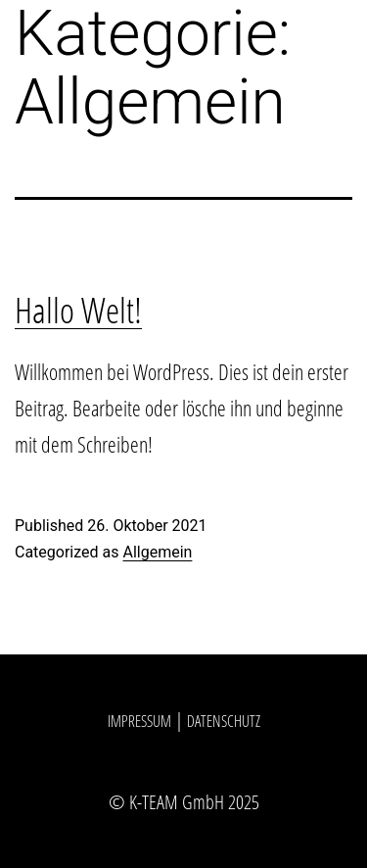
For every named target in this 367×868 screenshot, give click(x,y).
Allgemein (157, 552)
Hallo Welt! (78, 310)
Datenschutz (224, 721)
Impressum (139, 721)
